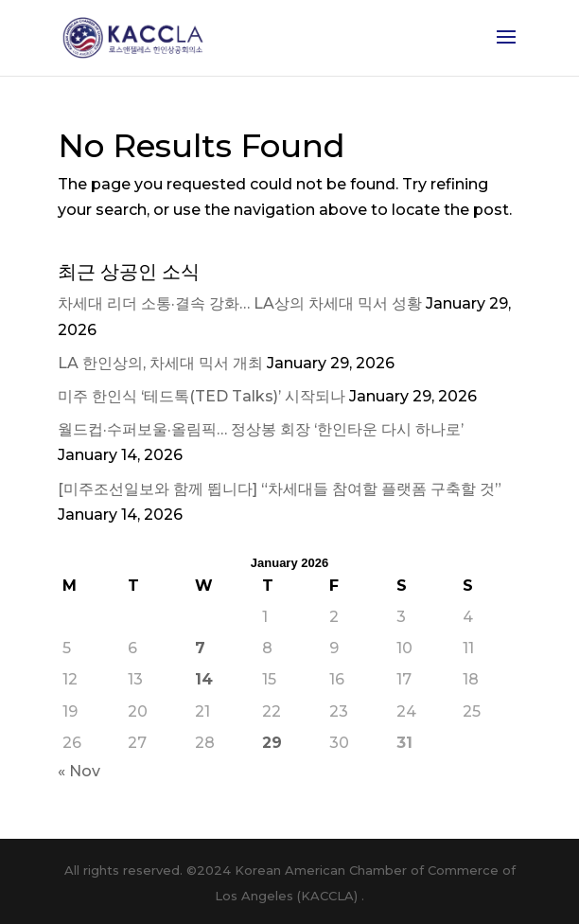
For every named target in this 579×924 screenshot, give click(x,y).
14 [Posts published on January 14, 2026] (204, 679)
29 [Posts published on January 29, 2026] (272, 743)
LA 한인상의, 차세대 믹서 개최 (160, 363)
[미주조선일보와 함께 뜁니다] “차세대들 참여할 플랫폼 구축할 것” (280, 489)
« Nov (79, 771)
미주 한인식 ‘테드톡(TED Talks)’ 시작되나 (202, 396)
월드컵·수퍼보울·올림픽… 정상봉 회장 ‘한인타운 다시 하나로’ (261, 429)
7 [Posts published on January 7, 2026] (200, 648)
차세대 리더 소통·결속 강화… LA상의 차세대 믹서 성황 (240, 303)
